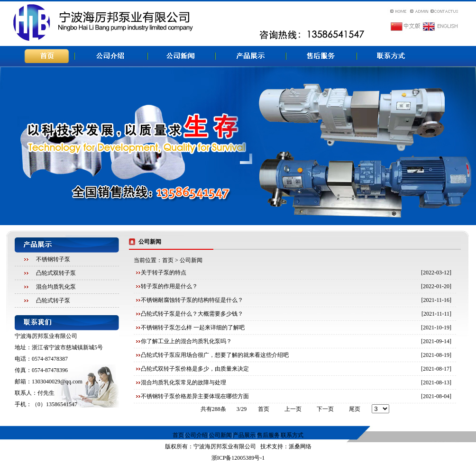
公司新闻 (220, 435)
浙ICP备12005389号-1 (238, 458)
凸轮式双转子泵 (56, 273)
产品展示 (244, 435)
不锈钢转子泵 (53, 259)
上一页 (293, 409)
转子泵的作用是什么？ (169, 286)
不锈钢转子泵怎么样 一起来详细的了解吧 (193, 327)
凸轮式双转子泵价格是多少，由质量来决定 (195, 369)
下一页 (325, 409)
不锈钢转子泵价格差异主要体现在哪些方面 (195, 396)
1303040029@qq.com (57, 382)
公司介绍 (196, 435)
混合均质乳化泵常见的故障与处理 (183, 382)
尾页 (355, 409)
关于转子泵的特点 (164, 273)
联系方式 (292, 435)
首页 (168, 260)
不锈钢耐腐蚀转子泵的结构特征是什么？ (192, 300)
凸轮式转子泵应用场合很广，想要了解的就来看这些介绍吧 (215, 355)
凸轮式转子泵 (53, 300)
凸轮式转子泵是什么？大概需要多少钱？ (192, 314)
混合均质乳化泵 (56, 287)
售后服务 (268, 435)
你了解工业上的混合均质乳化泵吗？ (186, 341)
